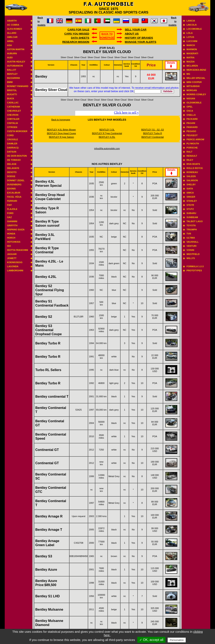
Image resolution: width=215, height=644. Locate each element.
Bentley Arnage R (49, 516)
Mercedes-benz (196, 70)
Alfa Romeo (14, 29)
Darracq (13, 148)
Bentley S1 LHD (47, 596)
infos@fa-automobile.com (107, 148)
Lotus (190, 37)
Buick (11, 98)
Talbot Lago (195, 221)
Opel (190, 107)
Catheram (13, 107)
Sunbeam (192, 217)
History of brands (139, 38)
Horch (11, 238)
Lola (190, 33)
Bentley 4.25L (46, 277)
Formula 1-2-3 (195, 266)
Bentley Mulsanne (49, 609)
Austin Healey (16, 62)
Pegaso (191, 131)
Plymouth (193, 144)
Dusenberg (14, 184)
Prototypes (194, 271)
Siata (190, 189)
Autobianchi (15, 66)
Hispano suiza (16, 230)
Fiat (9, 205)
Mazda (191, 62)
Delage (12, 164)
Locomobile (194, 29)
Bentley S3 (44, 556)
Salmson (192, 180)
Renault (192, 156)
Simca (190, 193)
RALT (189, 152)
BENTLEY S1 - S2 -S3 (152, 130)
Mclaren (192, 66)
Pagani (191, 123)
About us (132, 34)
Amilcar (12, 37)
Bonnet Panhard (18, 86)
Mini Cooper (194, 82)
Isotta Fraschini (17, 250)
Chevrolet (14, 111)
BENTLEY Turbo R (152, 133)
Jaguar (12, 254)
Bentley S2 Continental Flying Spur (50, 290)
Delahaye (13, 168)
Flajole (12, 209)
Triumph (192, 230)
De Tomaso (14, 160)
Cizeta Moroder (17, 131)
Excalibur (14, 193)
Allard (12, 33)
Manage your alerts (141, 42)
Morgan (192, 90)
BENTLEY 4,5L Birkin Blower (61, 130)
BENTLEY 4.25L (107, 137)
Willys (191, 258)
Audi (10, 58)
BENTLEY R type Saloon (61, 137)
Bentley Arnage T (49, 530)
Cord (10, 135)
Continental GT (47, 450)
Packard (192, 119)
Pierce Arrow (195, 139)
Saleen (191, 176)
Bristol (12, 90)
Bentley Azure (46, 570)
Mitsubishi (193, 86)
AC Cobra (13, 25)
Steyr (190, 205)
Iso (9, 246)
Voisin (190, 250)
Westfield (193, 254)
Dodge (11, 176)
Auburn (12, 53)
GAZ (9, 217)
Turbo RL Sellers (48, 370)
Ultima (191, 238)
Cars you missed (77, 34)
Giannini (12, 221)
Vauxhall (193, 242)
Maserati (192, 53)
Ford (10, 213)
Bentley (12, 74)
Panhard (192, 127)
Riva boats (193, 164)
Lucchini (192, 41)
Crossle (12, 139)
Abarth (12, 21)
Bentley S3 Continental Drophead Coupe (48, 330)
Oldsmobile (194, 103)
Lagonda (13, 266)
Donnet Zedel (16, 180)
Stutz (190, 209)
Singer (191, 197)
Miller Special (196, 78)
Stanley (192, 201)
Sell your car (136, 30)
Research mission (76, 42)
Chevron (13, 115)
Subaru (191, 213)
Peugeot (192, 135)
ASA (9, 45)
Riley (190, 160)
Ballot (12, 70)
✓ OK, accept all (151, 640)
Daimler (12, 144)
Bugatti (12, 94)
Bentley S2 (44, 317)
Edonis (11, 189)
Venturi (191, 246)
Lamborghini (15, 271)
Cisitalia (12, 123)
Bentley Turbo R (48, 343)
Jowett (12, 258)
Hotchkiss (14, 242)
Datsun (12, 152)
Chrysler (13, 119)
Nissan (191, 98)
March (191, 45)
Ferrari (12, 201)
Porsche (192, 148)
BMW (10, 82)
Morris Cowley (196, 94)
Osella (191, 115)
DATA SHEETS (80, 38)
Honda (11, 234)
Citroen (12, 127)
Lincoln (192, 25)
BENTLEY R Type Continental (107, 133)
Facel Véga (14, 197)
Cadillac (13, 103)
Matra (191, 58)
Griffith (12, 225)
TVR (189, 234)
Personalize (177, 640)
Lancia (191, 21)
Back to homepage (61, 120)
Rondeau (192, 172)
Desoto (12, 172)
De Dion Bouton (17, 156)
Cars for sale (78, 30)
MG (188, 74)
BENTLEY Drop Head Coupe (61, 133)
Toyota (191, 225)
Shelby (191, 184)
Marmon (192, 49)
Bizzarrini (13, 78)
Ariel (10, 41)
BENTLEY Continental (153, 137)
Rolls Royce (195, 168)
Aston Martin (16, 49)
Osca (190, 111)
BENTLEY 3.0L (107, 130)
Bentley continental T (52, 397)
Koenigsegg (15, 262)
